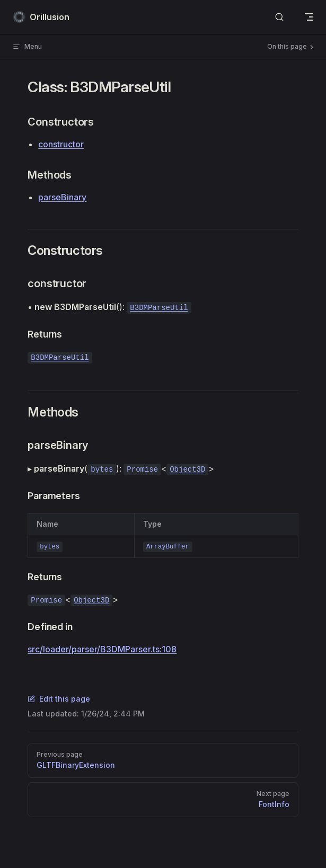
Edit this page (59, 699)
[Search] (279, 17)
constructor (61, 144)
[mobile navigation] (309, 17)
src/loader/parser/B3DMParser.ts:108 (102, 649)
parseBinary (62, 197)
